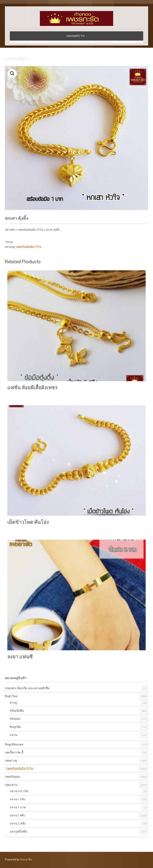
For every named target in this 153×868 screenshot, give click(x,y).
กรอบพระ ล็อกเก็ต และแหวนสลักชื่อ (27, 688)
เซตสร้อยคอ (12, 777)
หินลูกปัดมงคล (14, 744)
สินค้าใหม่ (11, 696)
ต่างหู (13, 703)
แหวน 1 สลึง (17, 815)
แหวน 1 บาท (18, 807)
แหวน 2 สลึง (18, 823)
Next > (24, 59)
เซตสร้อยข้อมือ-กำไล (30, 230)
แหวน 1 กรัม (17, 799)
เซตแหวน (11, 785)
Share (10, 242)
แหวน (14, 735)
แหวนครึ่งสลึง (18, 832)
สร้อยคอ (15, 719)
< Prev (10, 59)
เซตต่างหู (11, 761)
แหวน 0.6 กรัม (19, 791)
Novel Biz (26, 859)
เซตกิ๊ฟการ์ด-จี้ (14, 753)
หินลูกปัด (15, 727)
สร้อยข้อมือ (17, 711)
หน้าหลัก (10, 230)
